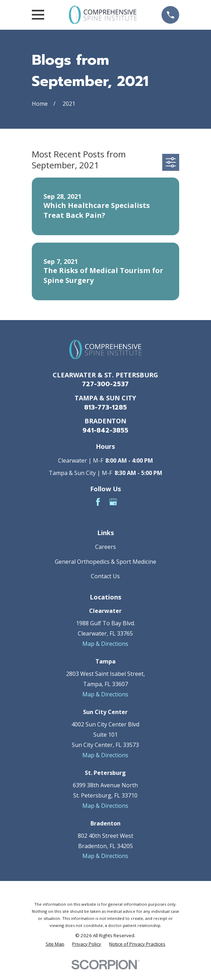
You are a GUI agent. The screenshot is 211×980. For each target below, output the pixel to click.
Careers (105, 547)
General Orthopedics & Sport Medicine (105, 562)
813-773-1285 (105, 407)
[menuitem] (55, 944)
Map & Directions (105, 644)
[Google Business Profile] (113, 502)
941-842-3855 (105, 430)
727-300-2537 (105, 384)
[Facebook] (98, 502)
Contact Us (105, 576)
